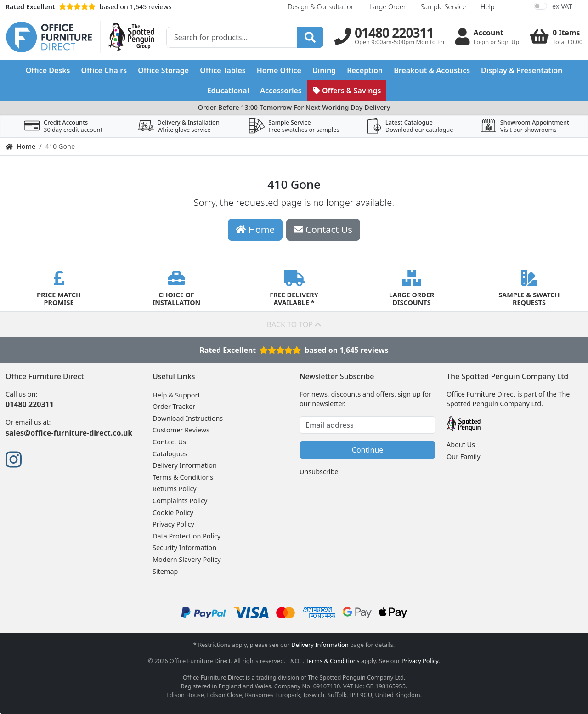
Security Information (184, 547)
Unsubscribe (319, 472)
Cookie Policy (173, 513)
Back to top (294, 324)
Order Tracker (174, 406)
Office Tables (223, 70)
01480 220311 (30, 404)
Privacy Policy (173, 524)
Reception (365, 70)
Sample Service (443, 7)
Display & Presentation (522, 70)
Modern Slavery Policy (187, 559)
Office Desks (48, 70)
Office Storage (163, 70)
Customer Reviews (181, 430)
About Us (461, 445)
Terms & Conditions (183, 477)
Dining (324, 70)
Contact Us (169, 442)
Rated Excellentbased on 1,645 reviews (294, 350)
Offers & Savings (347, 91)
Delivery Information (185, 465)
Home (20, 146)
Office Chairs (104, 70)
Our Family (464, 456)
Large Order (388, 7)
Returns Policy (175, 489)
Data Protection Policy (187, 536)
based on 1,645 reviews (89, 7)
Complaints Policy (180, 501)
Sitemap (165, 571)
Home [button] (255, 229)
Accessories (281, 91)
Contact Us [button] (323, 229)
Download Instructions (188, 418)
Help (487, 7)
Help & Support (176, 395)
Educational (228, 91)
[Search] (310, 37)
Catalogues (170, 454)
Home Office (279, 70)
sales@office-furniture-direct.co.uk (69, 433)
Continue (367, 450)
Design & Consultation (321, 7)
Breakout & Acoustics (432, 70)
